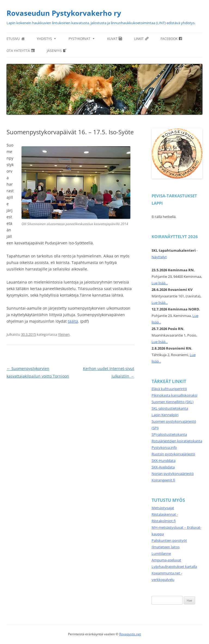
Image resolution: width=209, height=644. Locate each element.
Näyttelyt (159, 257)
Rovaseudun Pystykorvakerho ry (64, 13)
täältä (73, 321)
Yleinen (64, 334)
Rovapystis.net (130, 634)
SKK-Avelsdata (163, 467)
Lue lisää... (160, 283)
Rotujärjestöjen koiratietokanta (177, 441)
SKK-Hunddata (164, 461)
